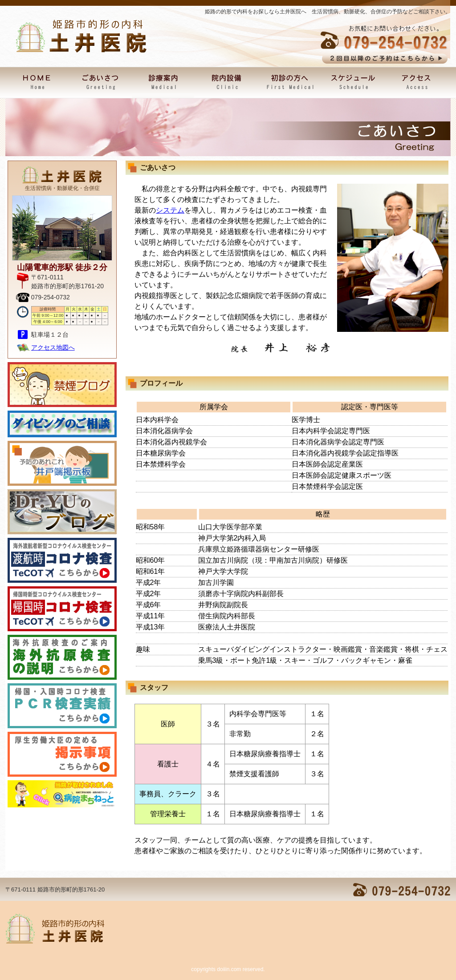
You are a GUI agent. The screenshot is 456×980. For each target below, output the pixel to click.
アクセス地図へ (53, 347)
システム (170, 210)
